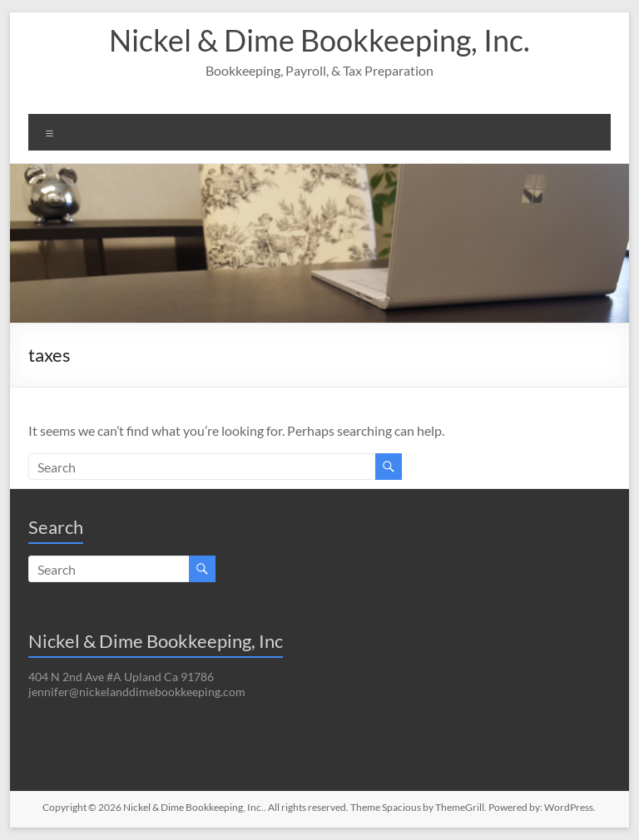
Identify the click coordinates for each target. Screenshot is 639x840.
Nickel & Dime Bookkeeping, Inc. (319, 40)
